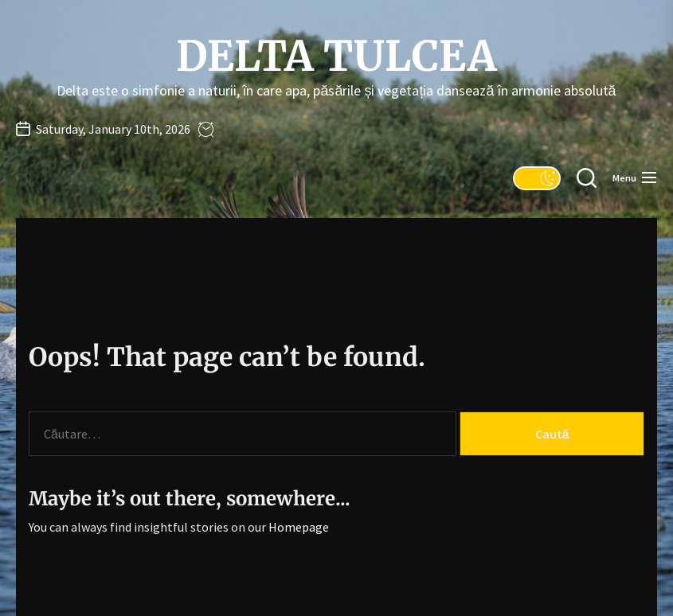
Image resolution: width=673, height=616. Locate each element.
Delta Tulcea (336, 57)
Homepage (299, 527)
